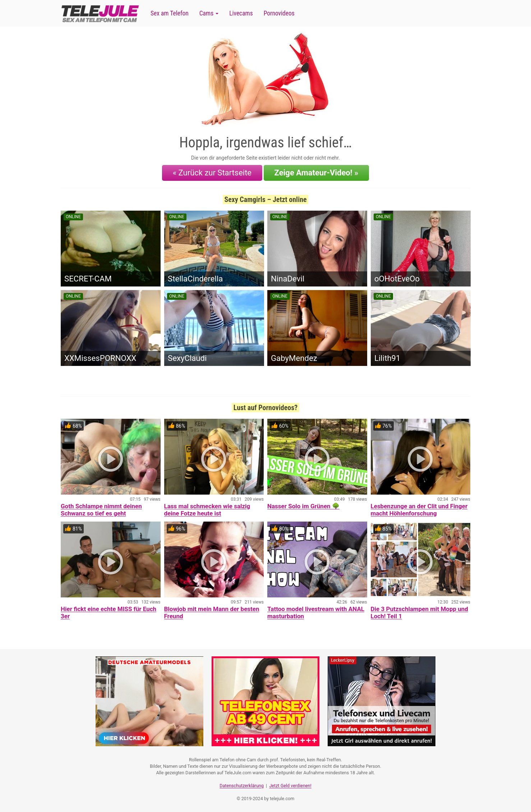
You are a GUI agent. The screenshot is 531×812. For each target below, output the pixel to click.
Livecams (241, 13)
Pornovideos (279, 13)
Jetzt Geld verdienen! (290, 785)
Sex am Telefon (170, 13)
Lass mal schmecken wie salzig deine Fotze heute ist (207, 510)
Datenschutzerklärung (242, 785)
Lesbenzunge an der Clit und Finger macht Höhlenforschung (419, 510)
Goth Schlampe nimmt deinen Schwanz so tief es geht (101, 510)
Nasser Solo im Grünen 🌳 (303, 506)
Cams (209, 13)
